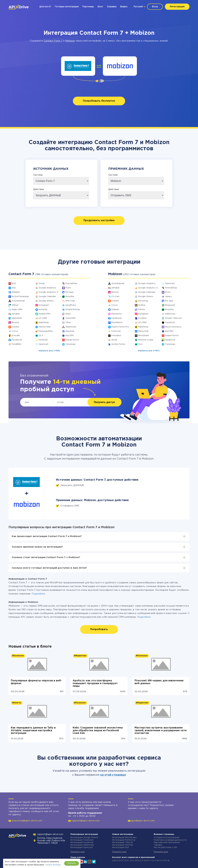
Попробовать (99, 629)
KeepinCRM (44, 314)
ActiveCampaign (20, 297)
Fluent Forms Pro (120, 327)
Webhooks (71, 327)
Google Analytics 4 (48, 292)
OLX (41, 336)
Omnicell (43, 340)
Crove (15, 331)
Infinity (142, 310)
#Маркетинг (80, 656)
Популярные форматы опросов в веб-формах (36, 682)
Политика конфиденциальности (170, 840)
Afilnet (15, 305)
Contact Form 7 (53, 41)
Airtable (16, 314)
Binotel (15, 323)
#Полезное (18, 656)
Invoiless (142, 318)
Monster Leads (146, 340)
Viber (68, 323)
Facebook (17, 340)
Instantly (43, 310)
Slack (68, 314)
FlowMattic (117, 323)
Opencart (44, 344)
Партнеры (88, 7)
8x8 (14, 284)
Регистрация (177, 7)
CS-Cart (115, 297)
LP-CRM (43, 318)
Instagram (44, 305)
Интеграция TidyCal (122, 843)
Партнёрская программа (167, 843)
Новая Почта (72, 340)
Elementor (117, 314)
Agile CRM (17, 310)
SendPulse (71, 305)
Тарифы (158, 845)
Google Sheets (46, 301)
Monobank (143, 336)
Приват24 (170, 340)
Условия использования (167, 838)
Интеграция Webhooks (82, 845)
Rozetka (70, 297)
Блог (100, 7)
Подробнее (38, 594)
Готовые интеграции (67, 7)
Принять (72, 863)
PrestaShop (71, 284)
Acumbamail (18, 301)
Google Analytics (47, 288)
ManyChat (143, 331)
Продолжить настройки (99, 220)
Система (38, 175)
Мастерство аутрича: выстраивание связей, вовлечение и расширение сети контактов (161, 730)
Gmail (42, 284)
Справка (112, 7)
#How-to (17, 703)
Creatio (16, 327)
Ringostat (170, 305)
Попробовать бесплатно (99, 101)
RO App (69, 292)
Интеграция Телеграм (82, 840)
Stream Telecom (173, 318)
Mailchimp (44, 323)
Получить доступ (104, 402)
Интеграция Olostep (123, 845)
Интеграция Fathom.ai (124, 840)
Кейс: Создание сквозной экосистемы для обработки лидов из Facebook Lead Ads (98, 730)
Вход (155, 7)
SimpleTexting (73, 310)
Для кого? (45, 7)
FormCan (116, 331)
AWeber (16, 292)
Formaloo (116, 336)
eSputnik (70, 331)
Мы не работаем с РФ (165, 847)
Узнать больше (53, 865)
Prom (68, 288)
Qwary (168, 297)
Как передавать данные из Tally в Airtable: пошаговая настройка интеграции (33, 730)
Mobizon (70, 41)
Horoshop (143, 301)
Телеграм (70, 344)
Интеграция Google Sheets (84, 838)
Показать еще (78, 852)
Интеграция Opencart (82, 847)
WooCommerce (173, 327)
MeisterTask (45, 327)
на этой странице (113, 775)
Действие (39, 189)
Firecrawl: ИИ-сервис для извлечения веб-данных (159, 682)
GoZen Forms (118, 344)
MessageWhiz (46, 331)
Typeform (170, 323)
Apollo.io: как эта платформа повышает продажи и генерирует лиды (95, 683)
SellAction (170, 314)
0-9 (167, 861)
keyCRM (70, 336)
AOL (14, 288)
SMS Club (70, 301)
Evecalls (16, 336)
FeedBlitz (17, 344)
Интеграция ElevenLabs (124, 838)
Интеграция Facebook (82, 843)
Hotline (142, 305)
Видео (124, 7)
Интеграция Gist (121, 847)
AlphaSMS (17, 318)
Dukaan (115, 310)
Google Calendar (47, 297)
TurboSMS (71, 318)
